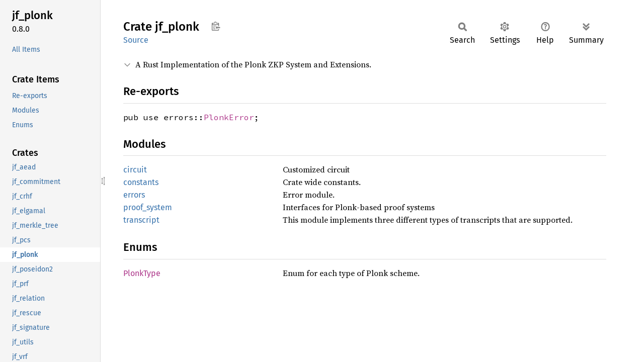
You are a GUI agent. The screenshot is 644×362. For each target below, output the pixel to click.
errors (134, 195)
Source (136, 40)
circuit (135, 170)
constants (141, 182)
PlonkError (229, 117)
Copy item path (216, 26)
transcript (141, 220)
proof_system (148, 207)
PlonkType (142, 273)
